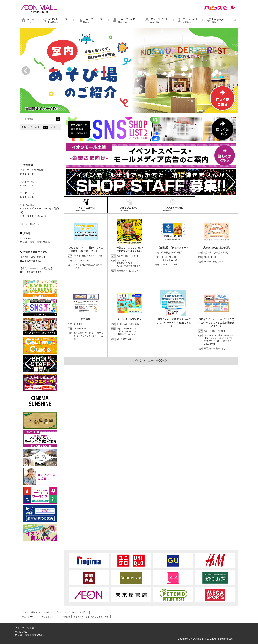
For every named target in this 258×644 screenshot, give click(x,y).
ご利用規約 (65, 617)
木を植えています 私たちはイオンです (91, 617)
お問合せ (84, 612)
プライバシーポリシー (66, 612)
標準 (45, 127)
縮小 (37, 127)
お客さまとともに (48, 617)
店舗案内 (48, 612)
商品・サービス (29, 617)
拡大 (53, 127)
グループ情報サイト (31, 612)
